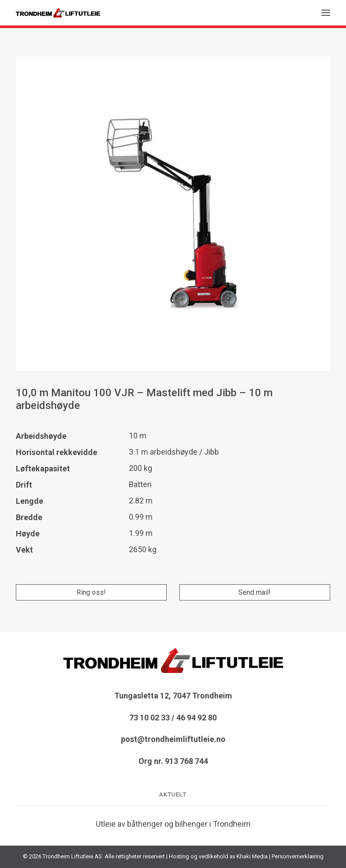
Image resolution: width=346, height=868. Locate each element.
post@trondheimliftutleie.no (173, 739)
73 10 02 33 (149, 718)
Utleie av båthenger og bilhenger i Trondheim (173, 824)
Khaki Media (252, 856)
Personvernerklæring (298, 856)
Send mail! (255, 592)
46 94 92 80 (197, 718)
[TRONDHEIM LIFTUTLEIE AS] (58, 13)
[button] (326, 13)
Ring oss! (91, 592)
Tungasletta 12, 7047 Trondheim (173, 696)
